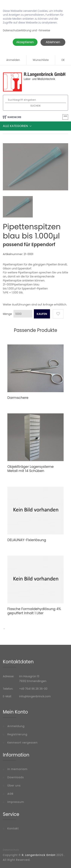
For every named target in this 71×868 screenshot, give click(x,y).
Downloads (16, 777)
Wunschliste (41, 60)
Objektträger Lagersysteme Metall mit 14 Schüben (30, 469)
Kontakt (13, 828)
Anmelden (13, 60)
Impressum (16, 802)
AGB (10, 794)
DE (63, 60)
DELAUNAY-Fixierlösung (27, 540)
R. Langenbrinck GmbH (39, 855)
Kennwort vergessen (23, 743)
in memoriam (17, 769)
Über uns (14, 786)
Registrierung (17, 734)
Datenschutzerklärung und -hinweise (27, 30)
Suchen (35, 106)
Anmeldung (16, 726)
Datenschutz (11, 850)
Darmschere (18, 398)
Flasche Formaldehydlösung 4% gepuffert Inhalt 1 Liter (34, 611)
